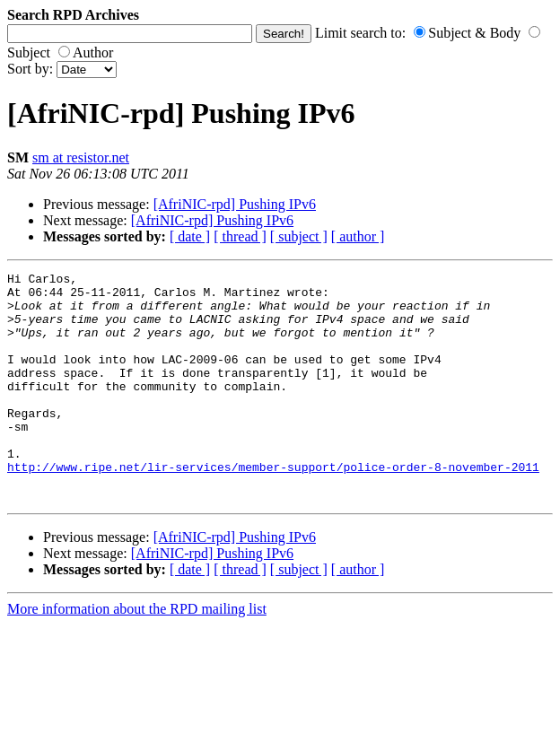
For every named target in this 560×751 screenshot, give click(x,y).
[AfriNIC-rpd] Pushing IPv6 (235, 204)
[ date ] (190, 236)
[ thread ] (240, 236)
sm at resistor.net (81, 157)
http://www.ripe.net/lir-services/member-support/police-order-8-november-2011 (273, 507)
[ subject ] (299, 236)
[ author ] (358, 236)
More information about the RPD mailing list (137, 655)
